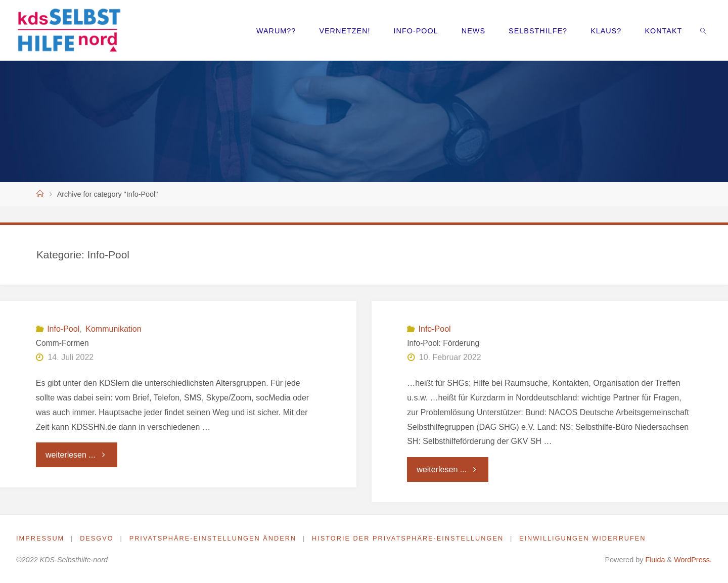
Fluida (654, 560)
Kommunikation (113, 329)
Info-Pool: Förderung (443, 343)
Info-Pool (63, 329)
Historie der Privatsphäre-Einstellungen (409, 538)
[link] (703, 30)
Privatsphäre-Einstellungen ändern (213, 538)
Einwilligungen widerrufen (584, 538)
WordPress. (693, 560)
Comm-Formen (62, 343)
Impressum (40, 538)
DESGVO (97, 538)
